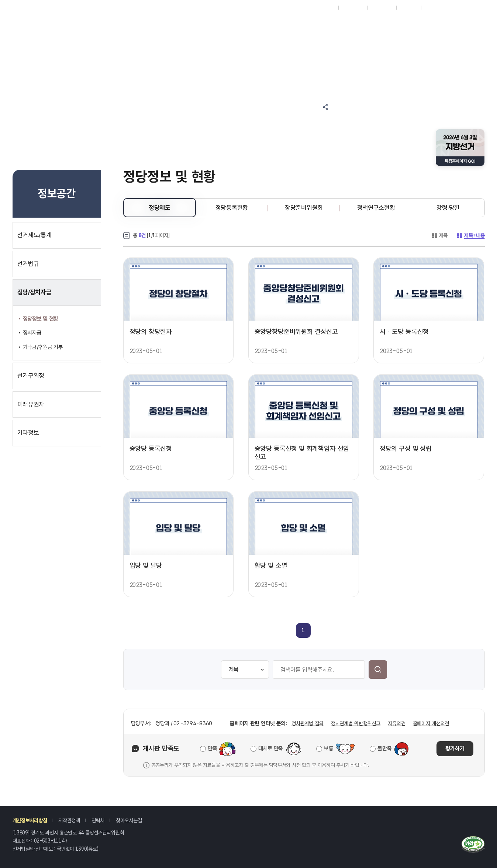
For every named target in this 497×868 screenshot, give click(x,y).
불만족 (384, 748)
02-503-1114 (49, 841)
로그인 (431, 8)
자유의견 (396, 723)
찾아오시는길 (129, 820)
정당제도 (160, 208)
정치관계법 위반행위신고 (356, 723)
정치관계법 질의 (308, 723)
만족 (212, 748)
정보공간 (313, 23)
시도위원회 (353, 8)
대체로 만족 (271, 748)
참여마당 (190, 23)
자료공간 (374, 23)
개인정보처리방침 (30, 820)
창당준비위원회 (304, 208)
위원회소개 (374, 42)
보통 (329, 748)
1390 (81, 849)
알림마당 (251, 23)
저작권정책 (69, 820)
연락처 (98, 820)
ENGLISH (382, 8)
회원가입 (409, 8)
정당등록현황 (232, 208)
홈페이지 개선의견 (431, 723)
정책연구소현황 (376, 208)
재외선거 (326, 8)
